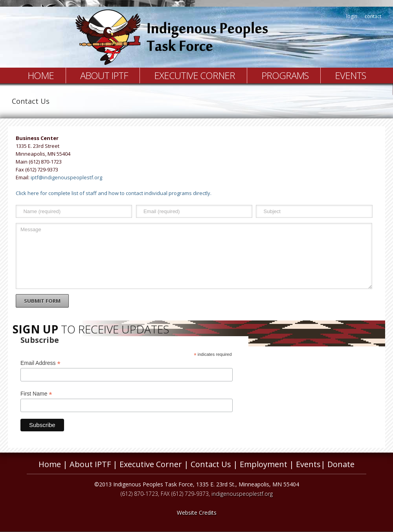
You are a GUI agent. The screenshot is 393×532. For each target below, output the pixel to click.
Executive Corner (195, 75)
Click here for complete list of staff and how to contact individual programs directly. (114, 193)
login (352, 16)
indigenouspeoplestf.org (242, 494)
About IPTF (104, 75)
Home (41, 75)
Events (350, 75)
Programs (285, 75)
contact (373, 16)
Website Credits (197, 513)
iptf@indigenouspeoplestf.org (66, 177)
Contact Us (211, 464)
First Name (36, 394)
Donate (341, 464)
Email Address (40, 363)
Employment (264, 464)
